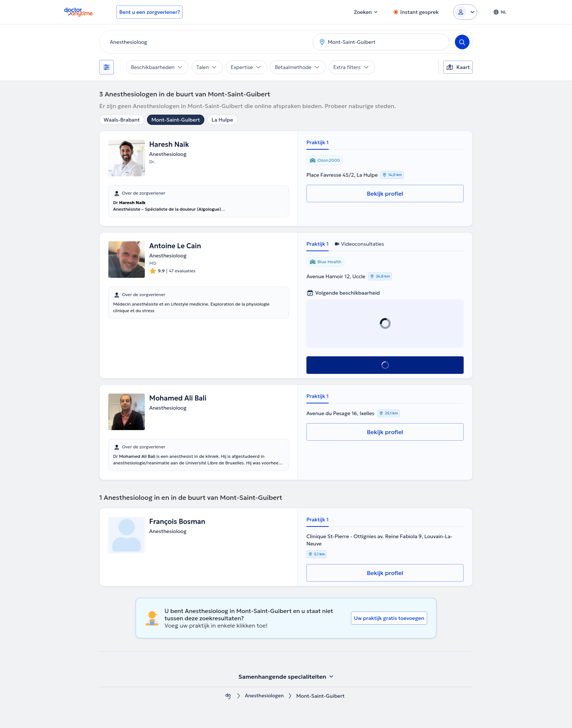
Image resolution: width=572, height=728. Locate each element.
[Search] (462, 42)
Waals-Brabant (122, 120)
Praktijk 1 (318, 142)
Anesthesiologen (264, 696)
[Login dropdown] (465, 12)
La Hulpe (222, 120)
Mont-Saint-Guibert (176, 120)
